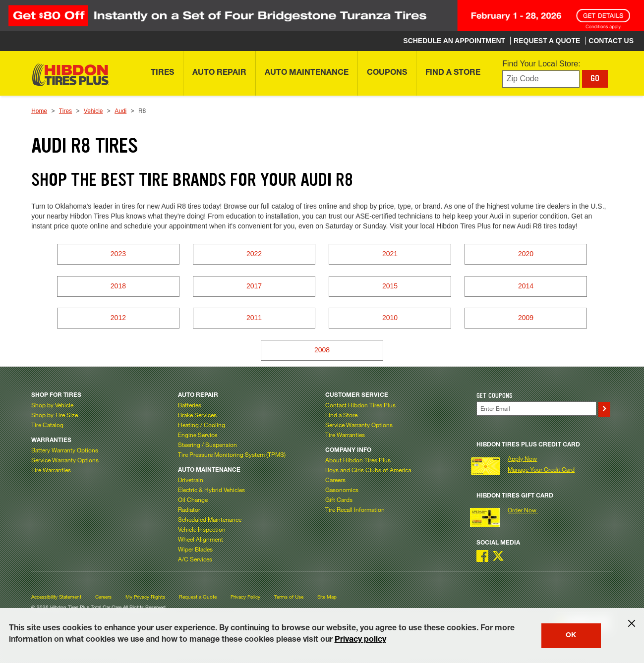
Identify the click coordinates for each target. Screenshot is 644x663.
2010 (390, 318)
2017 (254, 286)
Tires (65, 111)
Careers (335, 480)
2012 (118, 318)
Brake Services (197, 415)
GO (595, 78)
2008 (322, 350)
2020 (526, 254)
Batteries (190, 405)
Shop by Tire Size (55, 415)
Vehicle (93, 111)
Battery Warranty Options (65, 450)
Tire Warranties (51, 470)
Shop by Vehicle (52, 405)
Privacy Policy (245, 597)
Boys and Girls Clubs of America (368, 470)
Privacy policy (360, 640)
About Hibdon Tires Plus (358, 460)
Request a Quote (198, 597)
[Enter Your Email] (536, 409)
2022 (254, 254)
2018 (118, 286)
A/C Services (195, 559)
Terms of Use (289, 597)
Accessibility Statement (56, 597)
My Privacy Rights (145, 597)
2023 (118, 254)
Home (39, 111)
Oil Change (193, 499)
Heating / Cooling (202, 425)
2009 (526, 318)
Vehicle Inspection (202, 529)
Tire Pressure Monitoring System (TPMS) (232, 454)
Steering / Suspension (207, 444)
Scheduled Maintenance (210, 519)
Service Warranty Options (65, 460)
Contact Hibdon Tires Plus (360, 405)
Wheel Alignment (201, 539)
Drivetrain (191, 480)
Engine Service (198, 435)
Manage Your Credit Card (541, 469)
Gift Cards (339, 499)
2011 (254, 318)
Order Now (523, 510)
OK (571, 636)
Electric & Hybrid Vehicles (211, 490)
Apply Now (522, 458)
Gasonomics (342, 490)
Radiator (189, 509)
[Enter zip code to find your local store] (541, 79)
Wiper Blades (195, 549)
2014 (526, 286)
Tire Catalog (47, 425)
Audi (120, 111)
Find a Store (341, 415)
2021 (390, 254)
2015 (390, 286)
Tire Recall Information (355, 509)
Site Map (327, 597)
